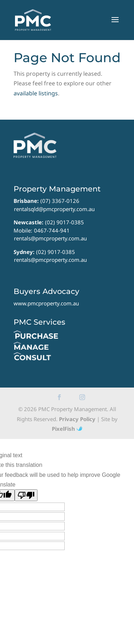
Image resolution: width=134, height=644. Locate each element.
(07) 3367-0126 (60, 201)
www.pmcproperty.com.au (46, 303)
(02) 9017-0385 (64, 222)
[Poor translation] (26, 495)
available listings (36, 93)
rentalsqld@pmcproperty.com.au (54, 209)
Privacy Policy (77, 419)
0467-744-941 (52, 230)
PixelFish (67, 429)
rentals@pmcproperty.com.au (50, 238)
